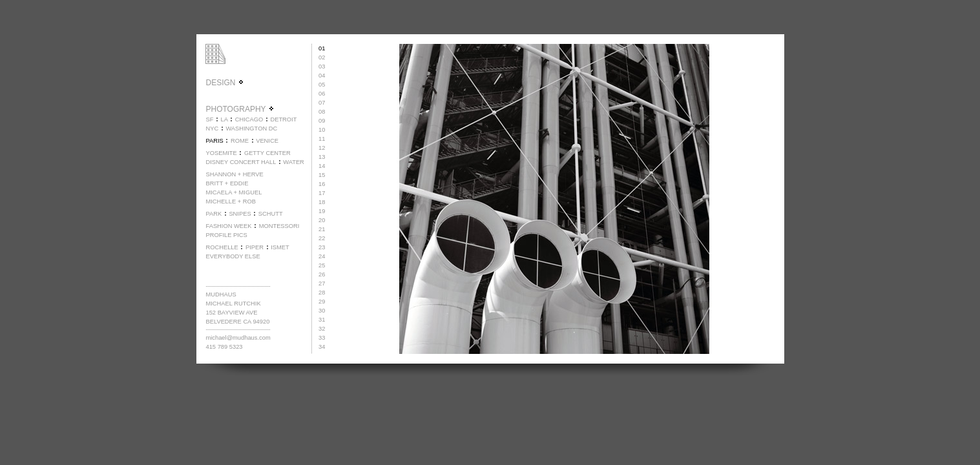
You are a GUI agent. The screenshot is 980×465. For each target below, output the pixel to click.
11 (322, 139)
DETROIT (283, 119)
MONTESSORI (279, 226)
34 (322, 347)
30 (322, 311)
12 (322, 148)
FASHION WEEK (228, 226)
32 (322, 329)
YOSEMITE (221, 153)
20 (322, 220)
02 (322, 57)
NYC (212, 129)
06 (322, 94)
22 (322, 238)
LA (224, 119)
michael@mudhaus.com (238, 338)
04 (322, 76)
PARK (214, 214)
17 (322, 193)
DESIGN (224, 83)
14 (322, 166)
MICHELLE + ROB (231, 201)
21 (322, 229)
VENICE (267, 141)
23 (322, 247)
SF (209, 119)
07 (322, 103)
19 (322, 211)
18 (322, 202)
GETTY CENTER (267, 153)
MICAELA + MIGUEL (234, 192)
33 (322, 338)
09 (322, 121)
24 (322, 256)
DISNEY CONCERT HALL (241, 162)
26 (322, 274)
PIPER (255, 247)
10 (322, 130)
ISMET (280, 247)
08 (322, 112)
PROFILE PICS (226, 235)
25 (322, 265)
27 (322, 284)
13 (322, 157)
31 (322, 320)
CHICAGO (249, 119)
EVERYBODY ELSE (233, 256)
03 (322, 67)
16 (322, 184)
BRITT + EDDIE (227, 183)
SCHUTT (271, 214)
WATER (294, 162)
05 (322, 85)
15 (322, 175)
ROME (240, 141)
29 (322, 302)
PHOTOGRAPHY (240, 109)
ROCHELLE (222, 247)
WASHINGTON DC (251, 129)
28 (322, 293)
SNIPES (240, 214)
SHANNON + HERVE (234, 174)
